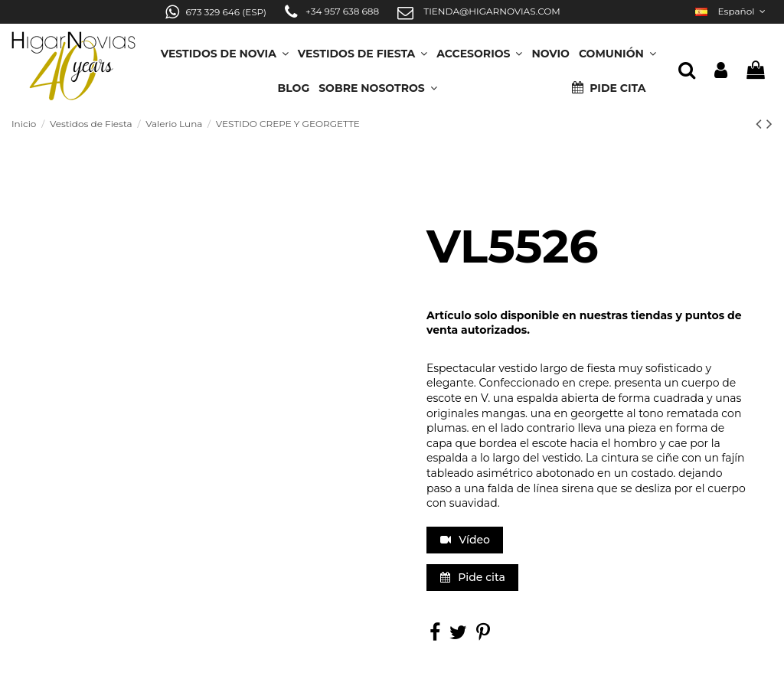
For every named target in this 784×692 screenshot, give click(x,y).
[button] (378, 83)
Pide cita (473, 577)
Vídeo (465, 540)
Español (732, 11)
